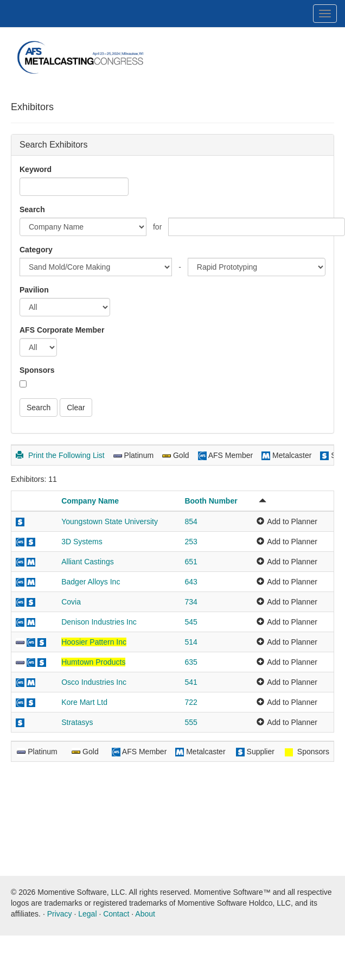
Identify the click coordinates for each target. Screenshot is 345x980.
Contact (116, 914)
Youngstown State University (110, 521)
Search (32, 209)
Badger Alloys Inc (91, 582)
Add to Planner (292, 521)
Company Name (90, 501)
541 (191, 682)
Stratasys (77, 722)
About (145, 914)
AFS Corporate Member (62, 330)
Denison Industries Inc (99, 622)
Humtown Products (93, 662)
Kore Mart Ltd (84, 702)
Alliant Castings (88, 562)
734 (191, 602)
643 (191, 582)
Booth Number (211, 501)
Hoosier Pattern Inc (94, 642)
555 (191, 722)
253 (191, 542)
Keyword (36, 169)
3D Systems (82, 542)
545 (191, 622)
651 (191, 562)
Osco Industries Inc (94, 682)
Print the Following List (60, 455)
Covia (71, 602)
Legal (87, 914)
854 (191, 521)
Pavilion (34, 290)
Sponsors (37, 370)
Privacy (60, 914)
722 (191, 702)
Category (36, 250)
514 (191, 642)
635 (191, 662)
